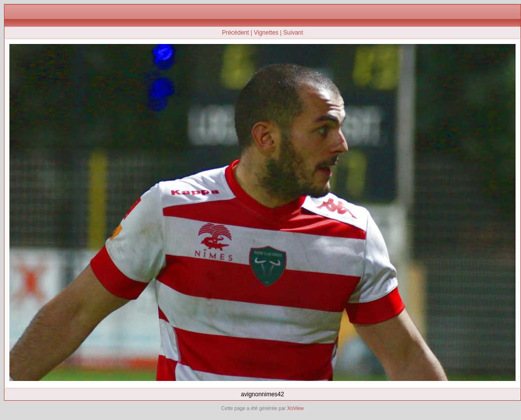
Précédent (236, 33)
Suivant (293, 33)
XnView (296, 408)
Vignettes (266, 33)
